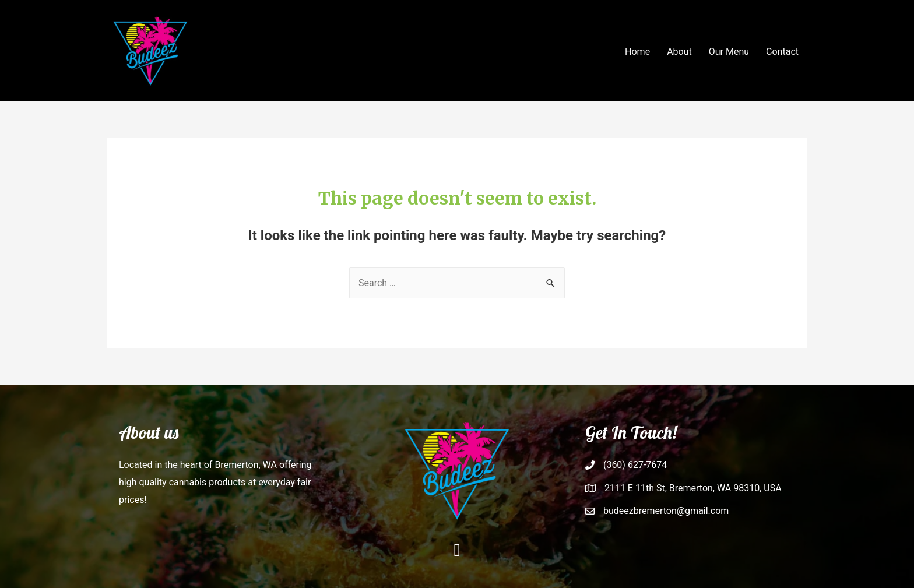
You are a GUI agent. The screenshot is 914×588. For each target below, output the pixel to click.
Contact (782, 52)
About (679, 52)
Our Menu (729, 52)
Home (637, 52)
